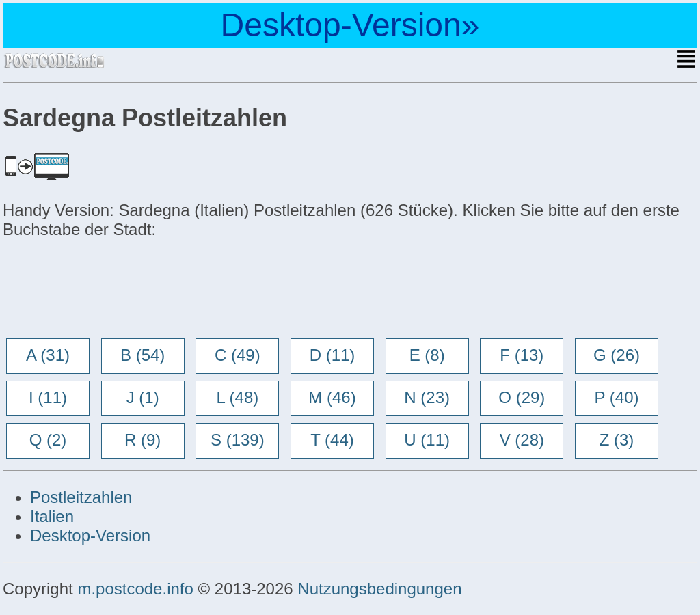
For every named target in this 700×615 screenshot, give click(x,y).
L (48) (237, 397)
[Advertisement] (112, 290)
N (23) (427, 397)
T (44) (332, 440)
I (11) (48, 397)
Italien (52, 516)
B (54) (143, 355)
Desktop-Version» (350, 25)
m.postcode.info (135, 589)
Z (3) (617, 440)
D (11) (333, 355)
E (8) (427, 355)
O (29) (522, 397)
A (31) (48, 355)
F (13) (522, 355)
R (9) (143, 440)
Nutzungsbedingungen (379, 589)
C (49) (238, 355)
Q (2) (48, 440)
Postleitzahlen (81, 497)
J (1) (143, 397)
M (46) (332, 397)
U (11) (427, 440)
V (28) (522, 440)
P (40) (617, 397)
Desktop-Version (90, 535)
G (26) (617, 355)
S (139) (238, 440)
